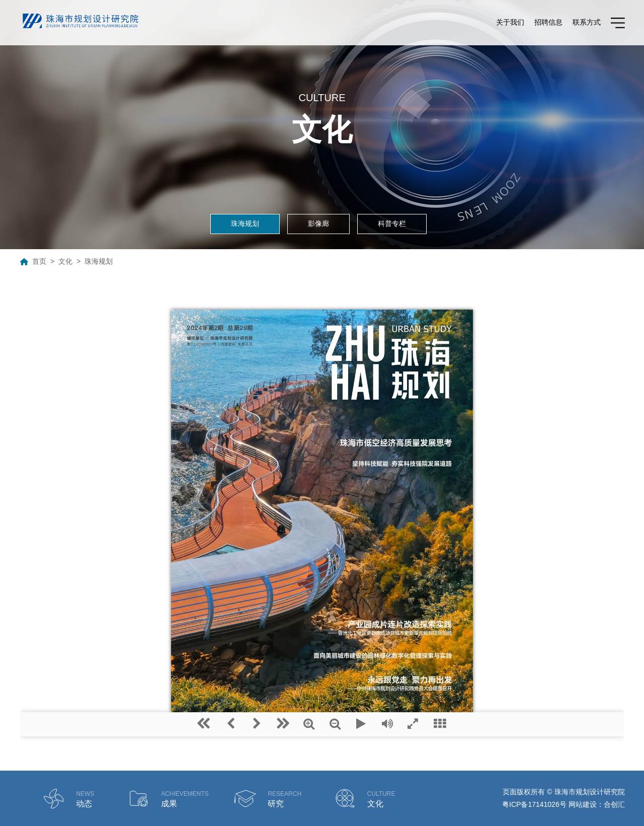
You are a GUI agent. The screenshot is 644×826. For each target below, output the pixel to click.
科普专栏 (392, 223)
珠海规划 (245, 223)
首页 (39, 261)
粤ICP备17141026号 (534, 804)
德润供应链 (485, 805)
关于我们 (510, 22)
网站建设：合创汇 (597, 804)
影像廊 (318, 223)
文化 (65, 261)
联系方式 (587, 22)
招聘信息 (548, 22)
